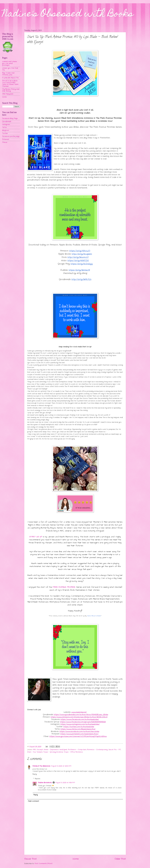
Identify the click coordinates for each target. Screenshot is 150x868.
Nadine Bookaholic (45, 783)
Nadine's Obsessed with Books (68, 14)
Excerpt (40, 750)
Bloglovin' (6, 130)
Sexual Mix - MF (115, 750)
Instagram (6, 125)
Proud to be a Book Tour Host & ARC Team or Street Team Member (10, 83)
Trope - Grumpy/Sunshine (53, 752)
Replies (37, 779)
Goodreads (7, 122)
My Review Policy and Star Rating (11, 90)
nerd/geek (63, 750)
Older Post (120, 859)
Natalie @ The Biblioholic (41, 766)
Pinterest (6, 139)
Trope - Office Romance (73, 752)
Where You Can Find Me (10, 69)
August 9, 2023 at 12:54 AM (61, 766)
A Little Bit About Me (10, 78)
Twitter (5, 133)
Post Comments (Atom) (43, 864)
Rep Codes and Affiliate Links (8, 74)
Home (76, 859)
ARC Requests (8, 94)
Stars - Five (31, 752)
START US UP (36, 537)
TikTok (4, 127)
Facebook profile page (11, 136)
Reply (35, 774)
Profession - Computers (77, 750)
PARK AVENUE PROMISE (64, 587)
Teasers (39, 752)
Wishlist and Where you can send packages (10, 63)
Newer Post (30, 859)
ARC (34, 750)
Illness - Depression (51, 750)
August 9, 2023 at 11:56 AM (65, 783)
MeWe (5, 142)
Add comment (33, 801)
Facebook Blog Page (10, 118)
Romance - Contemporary (97, 750)
